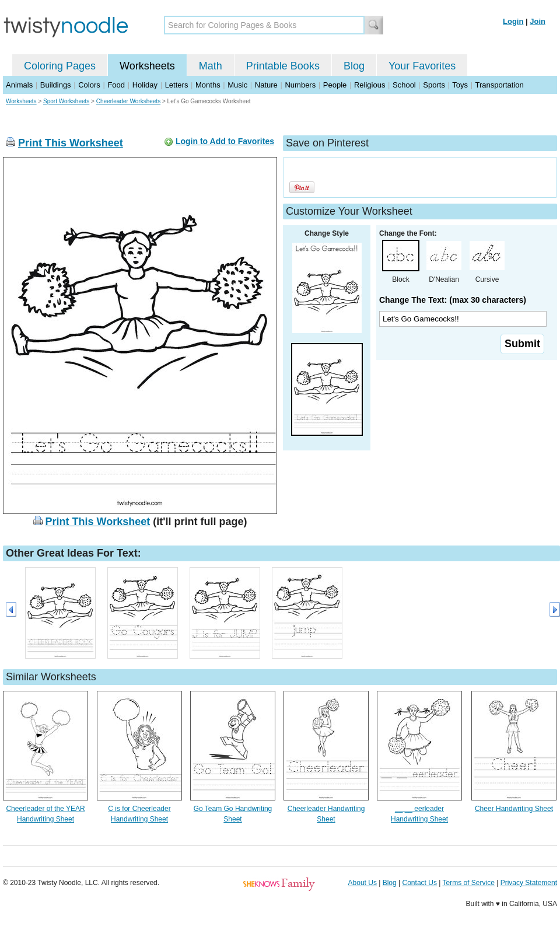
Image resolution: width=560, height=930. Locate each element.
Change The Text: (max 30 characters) (453, 300)
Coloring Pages (60, 66)
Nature (266, 85)
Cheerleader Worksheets (128, 101)
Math (211, 66)
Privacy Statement (529, 883)
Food (116, 85)
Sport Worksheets (66, 101)
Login (513, 21)
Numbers (300, 85)
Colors (89, 85)
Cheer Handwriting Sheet (514, 809)
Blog (354, 66)
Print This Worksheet (71, 143)
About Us (363, 883)
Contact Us (420, 883)
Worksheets (147, 66)
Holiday (145, 85)
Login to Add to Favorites (225, 141)
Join (538, 21)
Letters (177, 85)
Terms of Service (468, 883)
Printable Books (283, 66)
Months (208, 85)
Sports (434, 85)
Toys (460, 85)
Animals (19, 85)
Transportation (499, 85)
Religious (370, 85)
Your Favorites (422, 66)
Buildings (56, 85)
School (404, 85)
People (335, 85)
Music (237, 85)
